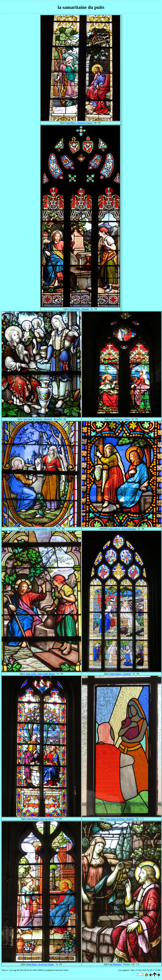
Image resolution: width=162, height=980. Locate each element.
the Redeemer (116, 964)
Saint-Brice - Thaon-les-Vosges (79, 123)
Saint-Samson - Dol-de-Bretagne (122, 529)
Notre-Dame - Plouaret (79, 309)
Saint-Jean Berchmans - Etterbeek (38, 419)
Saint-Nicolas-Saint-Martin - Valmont (40, 529)
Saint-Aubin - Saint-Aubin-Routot (40, 674)
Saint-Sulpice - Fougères (120, 674)
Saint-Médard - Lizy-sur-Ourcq (40, 819)
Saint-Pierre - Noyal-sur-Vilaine (40, 964)
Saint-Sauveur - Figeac (120, 419)
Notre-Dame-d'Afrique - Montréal (120, 819)
